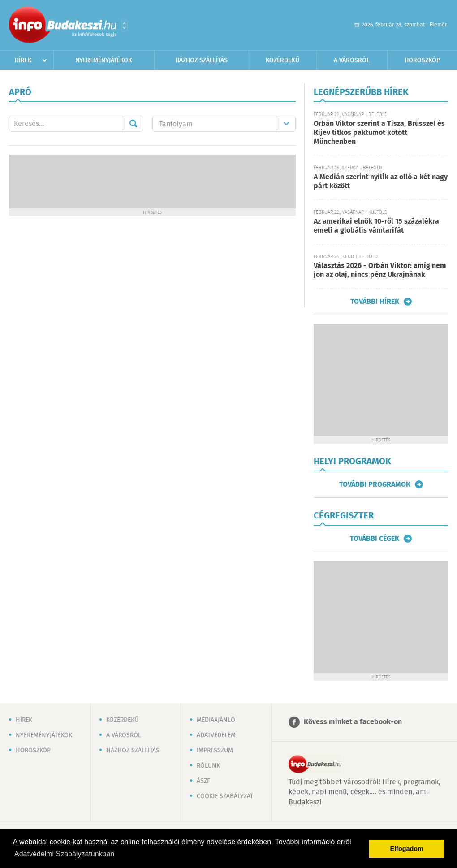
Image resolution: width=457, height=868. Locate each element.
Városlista (124, 26)
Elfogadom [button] (407, 849)
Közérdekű (282, 60)
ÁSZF (203, 781)
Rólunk (208, 766)
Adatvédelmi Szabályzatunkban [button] (64, 854)
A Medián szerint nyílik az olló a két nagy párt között (381, 182)
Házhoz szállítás (201, 60)
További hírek (375, 302)
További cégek (375, 539)
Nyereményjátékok (104, 60)
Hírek (23, 60)
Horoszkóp (422, 60)
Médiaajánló (216, 720)
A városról (352, 60)
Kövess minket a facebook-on (353, 722)
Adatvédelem (216, 735)
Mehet (133, 124)
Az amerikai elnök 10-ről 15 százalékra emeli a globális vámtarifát (376, 226)
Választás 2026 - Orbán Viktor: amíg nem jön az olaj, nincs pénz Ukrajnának (380, 270)
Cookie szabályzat (225, 796)
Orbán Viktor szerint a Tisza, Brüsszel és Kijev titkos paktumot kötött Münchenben (379, 133)
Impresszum (215, 751)
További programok (375, 484)
